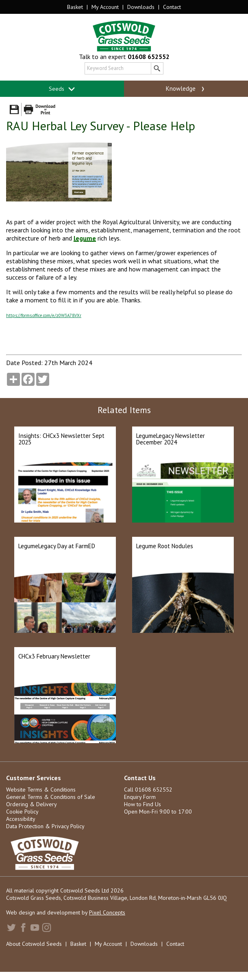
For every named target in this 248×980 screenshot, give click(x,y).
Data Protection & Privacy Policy (45, 826)
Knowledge (186, 89)
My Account (105, 7)
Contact (172, 7)
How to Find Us (142, 804)
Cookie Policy (22, 812)
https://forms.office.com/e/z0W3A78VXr (44, 315)
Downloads (141, 7)
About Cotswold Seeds (34, 944)
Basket (75, 7)
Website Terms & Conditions (41, 790)
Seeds (62, 89)
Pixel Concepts (107, 912)
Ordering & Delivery (32, 804)
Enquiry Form (140, 797)
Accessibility (21, 819)
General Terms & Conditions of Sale (51, 797)
